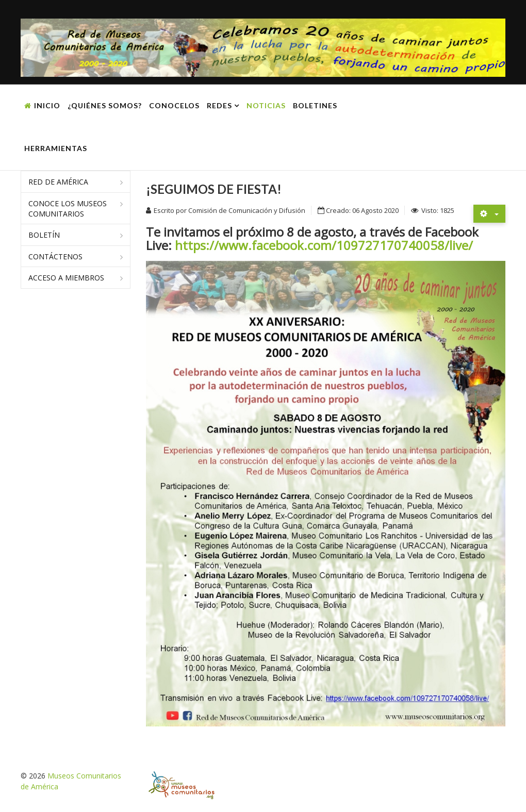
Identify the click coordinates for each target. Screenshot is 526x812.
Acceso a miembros (66, 278)
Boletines (315, 105)
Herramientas (56, 148)
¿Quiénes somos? (105, 105)
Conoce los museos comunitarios (68, 209)
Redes (219, 105)
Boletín (44, 235)
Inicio (47, 105)
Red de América (58, 182)
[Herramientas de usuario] (489, 214)
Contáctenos (55, 256)
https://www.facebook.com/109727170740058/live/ (324, 245)
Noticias (266, 105)
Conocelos (174, 105)
